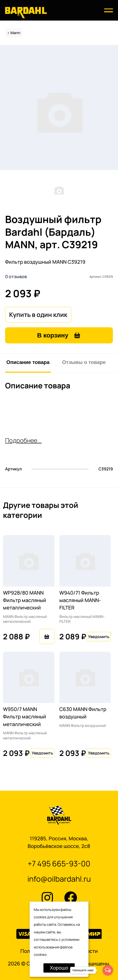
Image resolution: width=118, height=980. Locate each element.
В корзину (59, 335)
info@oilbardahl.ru (59, 879)
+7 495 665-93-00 (59, 864)
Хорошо (59, 968)
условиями (70, 939)
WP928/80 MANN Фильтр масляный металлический (25, 600)
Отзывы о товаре (84, 362)
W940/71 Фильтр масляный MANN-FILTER (80, 600)
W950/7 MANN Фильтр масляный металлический (25, 717)
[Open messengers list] (108, 970)
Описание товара (28, 362)
